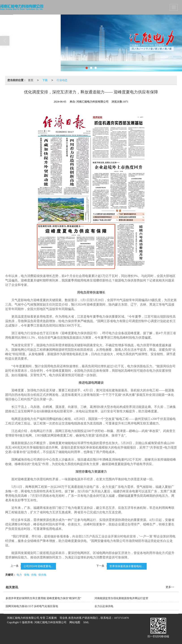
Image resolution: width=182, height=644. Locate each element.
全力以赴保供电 (104, 606)
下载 (45, 80)
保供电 (42, 575)
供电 (34, 575)
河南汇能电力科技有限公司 (50, 622)
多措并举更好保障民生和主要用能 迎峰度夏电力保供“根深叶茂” (43, 598)
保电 (27, 575)
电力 (19, 575)
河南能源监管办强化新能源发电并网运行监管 (121, 598)
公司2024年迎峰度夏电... (38, 566)
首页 (31, 80)
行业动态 (62, 80)
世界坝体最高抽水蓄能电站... (127, 566)
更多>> (170, 587)
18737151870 (121, 618)
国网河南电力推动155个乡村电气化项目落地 (32, 606)
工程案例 (51, 618)
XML (86, 622)
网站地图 (75, 622)
